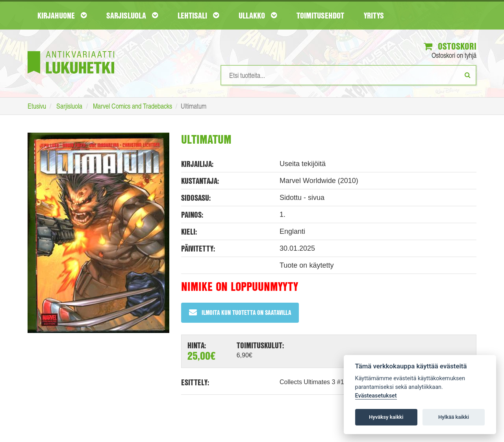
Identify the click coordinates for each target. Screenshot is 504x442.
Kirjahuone (62, 15)
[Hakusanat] (348, 75)
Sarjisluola (132, 15)
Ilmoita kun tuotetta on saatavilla (240, 312)
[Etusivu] (71, 51)
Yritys (374, 15)
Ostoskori (450, 46)
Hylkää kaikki (454, 417)
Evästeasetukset (376, 396)
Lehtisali (198, 15)
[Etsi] (468, 75)
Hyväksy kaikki (386, 417)
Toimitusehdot (320, 15)
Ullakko (258, 15)
